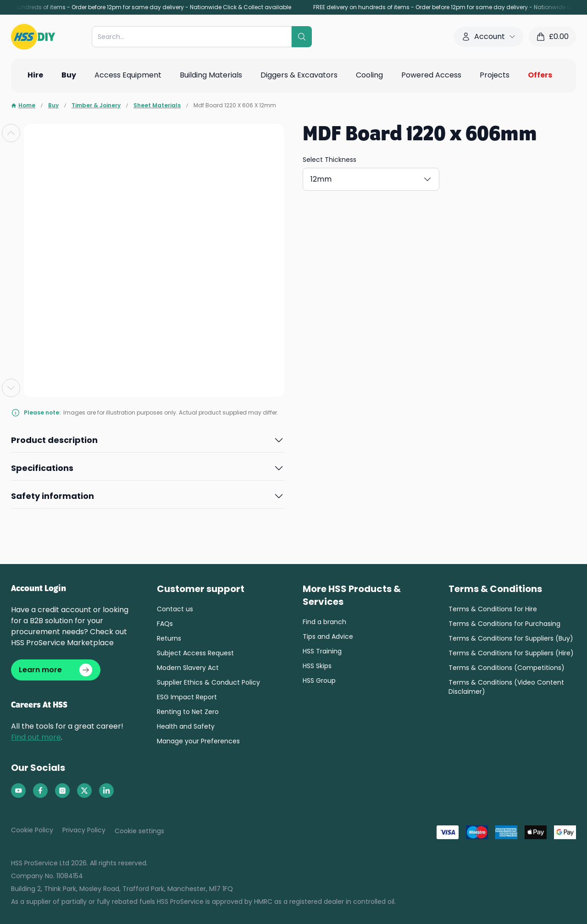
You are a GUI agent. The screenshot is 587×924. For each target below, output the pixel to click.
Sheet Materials (157, 105)
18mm (380, 177)
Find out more (36, 741)
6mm (427, 177)
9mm (473, 177)
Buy (53, 105)
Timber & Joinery (96, 105)
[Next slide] (11, 388)
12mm (332, 177)
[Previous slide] (11, 133)
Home (23, 105)
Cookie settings (139, 835)
